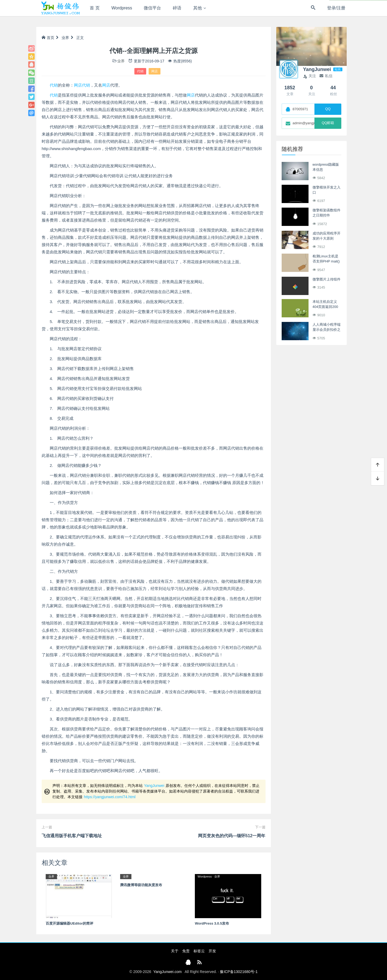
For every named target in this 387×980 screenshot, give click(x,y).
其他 (198, 8)
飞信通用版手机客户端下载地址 (72, 836)
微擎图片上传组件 (327, 279)
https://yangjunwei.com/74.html (110, 797)
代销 (140, 71)
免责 (186, 951)
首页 (48, 38)
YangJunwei (154, 786)
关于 (175, 951)
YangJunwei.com (167, 972)
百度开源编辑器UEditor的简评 (69, 923)
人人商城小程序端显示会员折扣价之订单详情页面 (327, 330)
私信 (326, 76)
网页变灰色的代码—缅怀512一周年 (232, 836)
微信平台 (152, 8)
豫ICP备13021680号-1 (239, 972)
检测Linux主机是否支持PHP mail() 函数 (326, 261)
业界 (65, 38)
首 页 (95, 8)
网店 (155, 71)
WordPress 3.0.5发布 (212, 923)
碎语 (177, 8)
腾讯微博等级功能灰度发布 (141, 885)
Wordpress (122, 8)
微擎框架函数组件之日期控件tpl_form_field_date (327, 215)
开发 (212, 951)
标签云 (199, 951)
